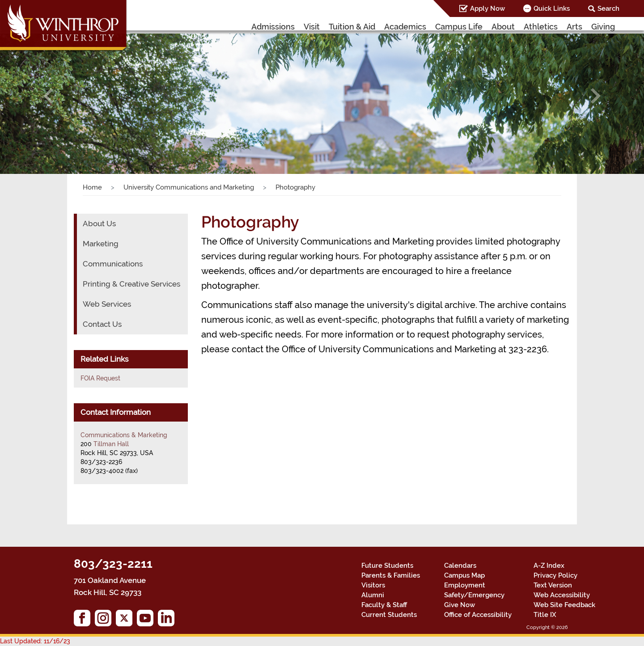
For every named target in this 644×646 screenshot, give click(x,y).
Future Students (387, 566)
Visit (312, 27)
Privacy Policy (555, 575)
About (503, 27)
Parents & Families (391, 575)
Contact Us (102, 324)
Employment (465, 585)
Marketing (101, 244)
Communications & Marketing (124, 435)
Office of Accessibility (478, 615)
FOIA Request (100, 378)
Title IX (545, 615)
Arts (574, 27)
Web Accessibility (562, 595)
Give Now (460, 605)
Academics (405, 27)
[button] (48, 96)
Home (92, 187)
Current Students (389, 615)
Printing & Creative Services (131, 284)
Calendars (460, 566)
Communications (113, 264)
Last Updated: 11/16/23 (35, 641)
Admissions (273, 27)
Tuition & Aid (352, 27)
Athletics (541, 27)
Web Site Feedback (564, 605)
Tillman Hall (111, 444)
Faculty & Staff (384, 605)
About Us (99, 224)
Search (608, 8)
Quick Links (552, 8)
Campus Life (459, 27)
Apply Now (487, 8)
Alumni (373, 595)
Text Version (553, 585)
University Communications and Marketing (189, 187)
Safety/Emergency (474, 595)
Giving (603, 27)
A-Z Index (549, 566)
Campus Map (464, 575)
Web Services (107, 304)
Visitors (373, 585)
